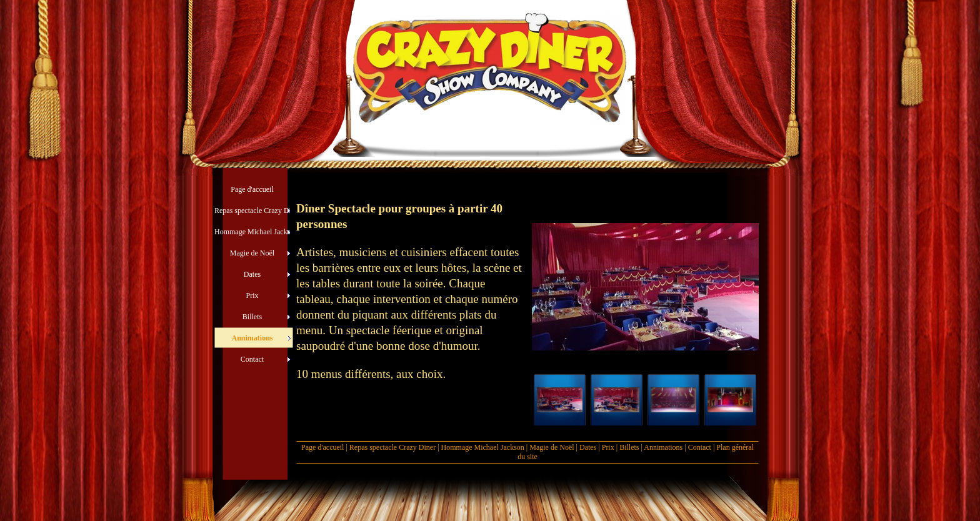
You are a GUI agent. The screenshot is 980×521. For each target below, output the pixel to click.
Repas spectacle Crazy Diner (392, 447)
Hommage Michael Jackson (484, 447)
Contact (700, 447)
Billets (629, 447)
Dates (588, 447)
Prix (608, 447)
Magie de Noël (552, 447)
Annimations (663, 447)
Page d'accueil (322, 447)
